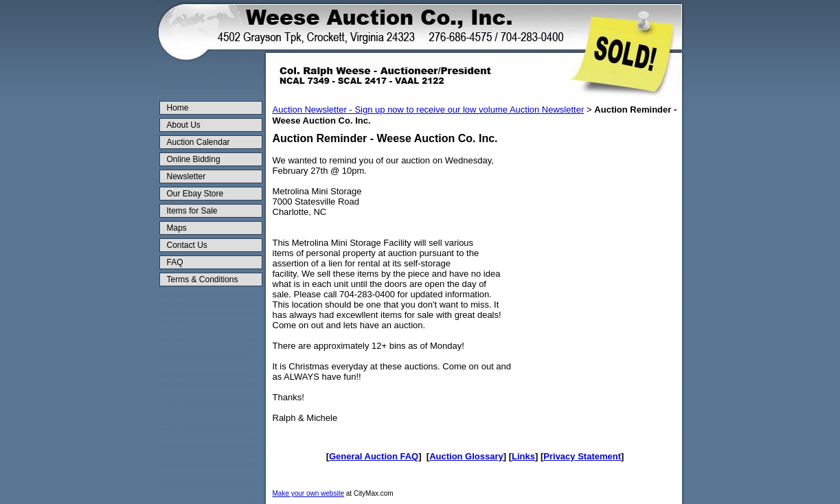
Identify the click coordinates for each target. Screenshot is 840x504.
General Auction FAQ (374, 456)
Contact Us (187, 245)
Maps (177, 228)
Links (523, 456)
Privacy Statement (582, 456)
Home (178, 108)
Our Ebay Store (195, 194)
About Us (184, 125)
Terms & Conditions (203, 279)
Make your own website (309, 493)
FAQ (175, 262)
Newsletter (186, 176)
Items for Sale (192, 211)
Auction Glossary (466, 456)
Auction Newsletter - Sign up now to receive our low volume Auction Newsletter (429, 110)
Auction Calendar (198, 142)
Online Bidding (194, 159)
